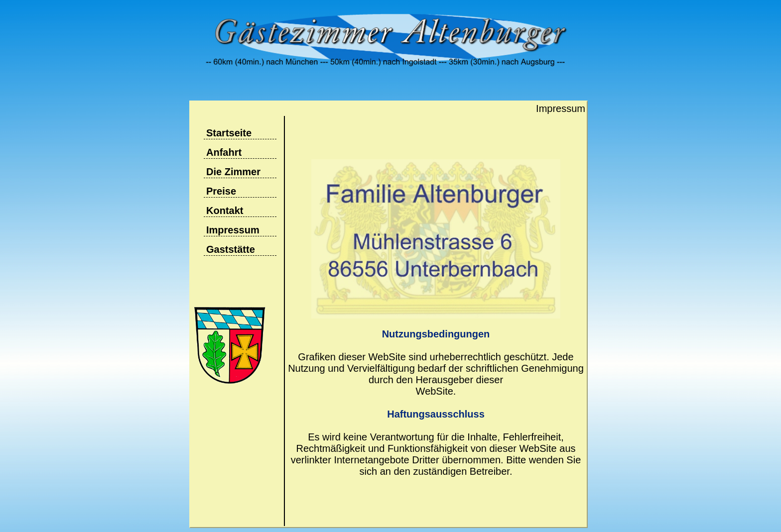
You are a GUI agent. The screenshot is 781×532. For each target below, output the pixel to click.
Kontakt (225, 211)
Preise (221, 191)
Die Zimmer (233, 172)
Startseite (229, 133)
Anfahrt (224, 152)
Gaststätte (231, 249)
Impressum (233, 230)
